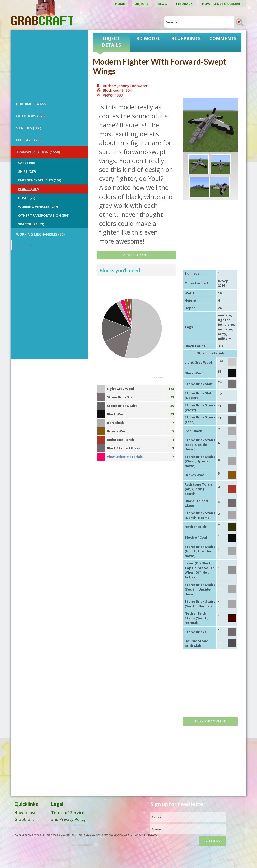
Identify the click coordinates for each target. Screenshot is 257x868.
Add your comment (210, 721)
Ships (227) (27, 171)
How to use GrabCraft (223, 4)
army (222, 334)
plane (229, 324)
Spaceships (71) (31, 224)
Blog (163, 4)
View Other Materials (125, 457)
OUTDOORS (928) (31, 116)
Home (120, 4)
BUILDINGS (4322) (31, 104)
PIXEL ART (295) (29, 140)
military (224, 338)
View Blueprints (136, 255)
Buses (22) (27, 198)
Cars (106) (26, 163)
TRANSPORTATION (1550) (38, 152)
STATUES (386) (29, 128)
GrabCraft (24, 245)
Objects (142, 4)
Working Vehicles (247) (38, 207)
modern (224, 315)
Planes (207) (28, 189)
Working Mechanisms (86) (40, 234)
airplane (225, 329)
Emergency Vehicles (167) (40, 180)
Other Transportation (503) (44, 215)
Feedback (185, 4)
